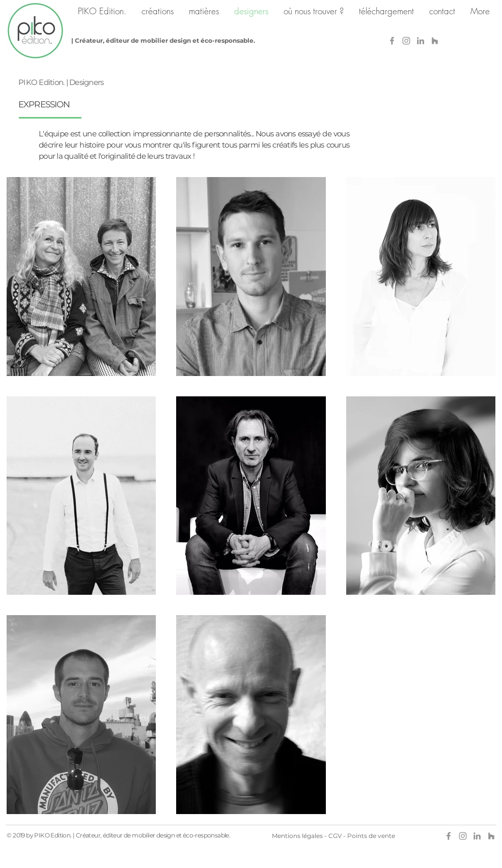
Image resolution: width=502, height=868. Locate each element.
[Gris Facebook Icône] (392, 41)
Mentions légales (297, 836)
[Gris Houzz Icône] (435, 41)
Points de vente (371, 836)
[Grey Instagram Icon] (406, 41)
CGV (335, 836)
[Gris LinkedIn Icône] (421, 41)
